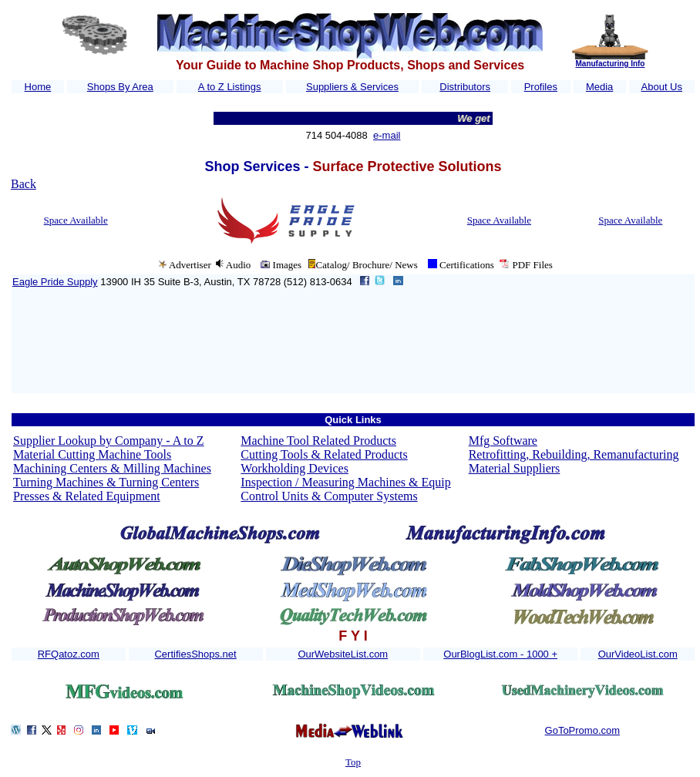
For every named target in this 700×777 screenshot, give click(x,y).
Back (24, 184)
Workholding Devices (294, 468)
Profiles (541, 87)
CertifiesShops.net (195, 654)
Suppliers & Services (352, 87)
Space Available (76, 220)
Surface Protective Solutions (407, 166)
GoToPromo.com (583, 730)
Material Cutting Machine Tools (92, 454)
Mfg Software (503, 441)
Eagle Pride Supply (55, 282)
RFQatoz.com (69, 654)
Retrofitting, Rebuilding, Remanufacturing (574, 454)
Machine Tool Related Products (318, 441)
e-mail (387, 135)
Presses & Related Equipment (87, 496)
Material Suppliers (515, 468)
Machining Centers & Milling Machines (112, 468)
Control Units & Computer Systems (329, 496)
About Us (662, 87)
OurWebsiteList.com (343, 654)
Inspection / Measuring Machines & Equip (345, 482)
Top (353, 762)
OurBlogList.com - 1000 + (500, 654)
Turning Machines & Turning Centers (106, 482)
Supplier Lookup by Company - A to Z (109, 441)
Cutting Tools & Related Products (324, 454)
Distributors (465, 87)
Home (38, 87)
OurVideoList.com (638, 654)
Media (599, 87)
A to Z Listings (230, 87)
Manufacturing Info (610, 64)
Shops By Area (120, 87)
